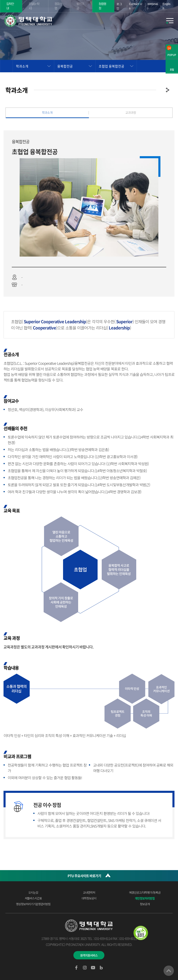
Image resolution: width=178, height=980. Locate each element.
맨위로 (169, 971)
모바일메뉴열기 (170, 21)
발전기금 (80, 6)
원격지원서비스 (89, 955)
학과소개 (22, 66)
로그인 (119, 6)
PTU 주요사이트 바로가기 (84, 876)
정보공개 (145, 904)
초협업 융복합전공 (111, 66)
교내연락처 (89, 892)
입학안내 (10, 6)
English (166, 6)
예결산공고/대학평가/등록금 (145, 892)
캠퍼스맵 (58, 6)
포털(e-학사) (34, 6)
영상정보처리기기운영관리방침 (33, 904)
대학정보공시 (89, 898)
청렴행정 (102, 6)
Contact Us (136, 6)
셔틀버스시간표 (33, 898)
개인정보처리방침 (145, 898)
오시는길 (33, 892)
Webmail (153, 6)
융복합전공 (65, 66)
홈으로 (6, 66)
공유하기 (167, 90)
